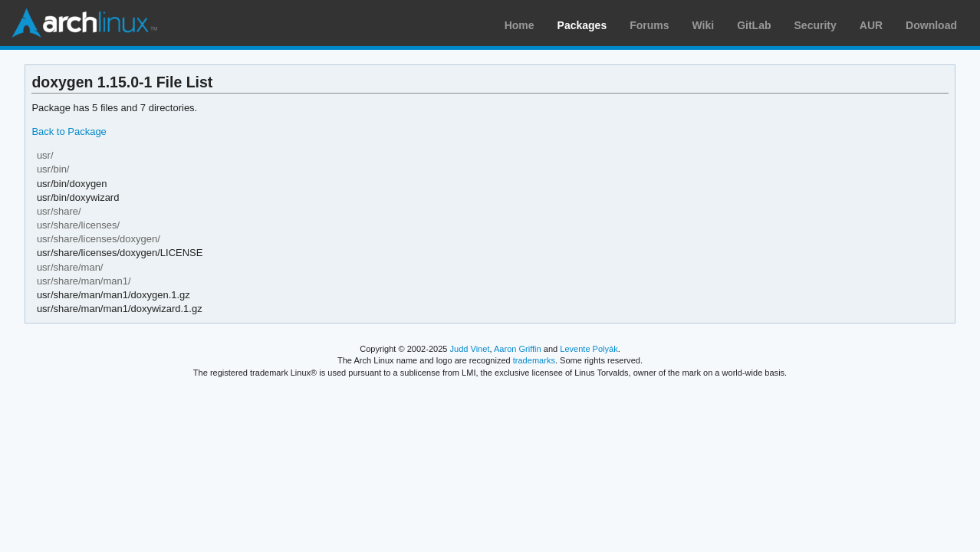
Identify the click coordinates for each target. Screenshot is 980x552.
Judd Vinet (470, 349)
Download (931, 25)
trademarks (534, 360)
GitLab (754, 25)
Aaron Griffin (518, 349)
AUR (871, 25)
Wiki (704, 25)
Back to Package (69, 131)
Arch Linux (84, 23)
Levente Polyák (589, 349)
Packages (582, 25)
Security (816, 25)
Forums (649, 25)
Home (520, 25)
